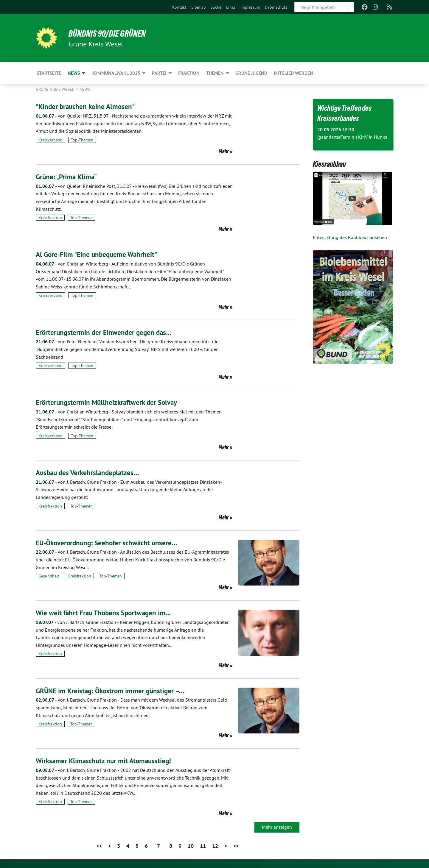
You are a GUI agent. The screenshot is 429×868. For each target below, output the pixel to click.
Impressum (250, 7)
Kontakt (179, 7)
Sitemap (199, 7)
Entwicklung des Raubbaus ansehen (350, 237)
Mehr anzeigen (277, 826)
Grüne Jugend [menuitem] (251, 73)
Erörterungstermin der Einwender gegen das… (105, 332)
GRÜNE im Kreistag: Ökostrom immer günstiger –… (112, 690)
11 (203, 845)
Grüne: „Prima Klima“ (67, 177)
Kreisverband (50, 140)
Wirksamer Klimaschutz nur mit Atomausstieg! (105, 760)
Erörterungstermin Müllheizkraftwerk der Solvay (108, 402)
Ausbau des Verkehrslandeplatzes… (89, 472)
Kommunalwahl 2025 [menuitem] (116, 73)
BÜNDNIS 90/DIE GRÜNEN (109, 33)
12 (215, 845)
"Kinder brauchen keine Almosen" (87, 106)
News (85, 89)
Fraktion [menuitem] (189, 73)
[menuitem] (179, 7)
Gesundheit (49, 576)
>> (236, 845)
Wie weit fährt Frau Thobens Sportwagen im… (105, 613)
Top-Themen (82, 140)
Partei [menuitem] (159, 73)
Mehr (224, 151)
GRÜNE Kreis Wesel (55, 89)
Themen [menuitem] (215, 73)
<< (99, 845)
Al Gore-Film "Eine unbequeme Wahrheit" (98, 254)
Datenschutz (276, 7)
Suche (216, 7)
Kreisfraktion (50, 218)
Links (231, 7)
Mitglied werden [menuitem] (293, 73)
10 (191, 845)
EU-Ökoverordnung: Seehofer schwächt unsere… (109, 542)
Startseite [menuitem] (49, 73)
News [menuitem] (74, 73)
